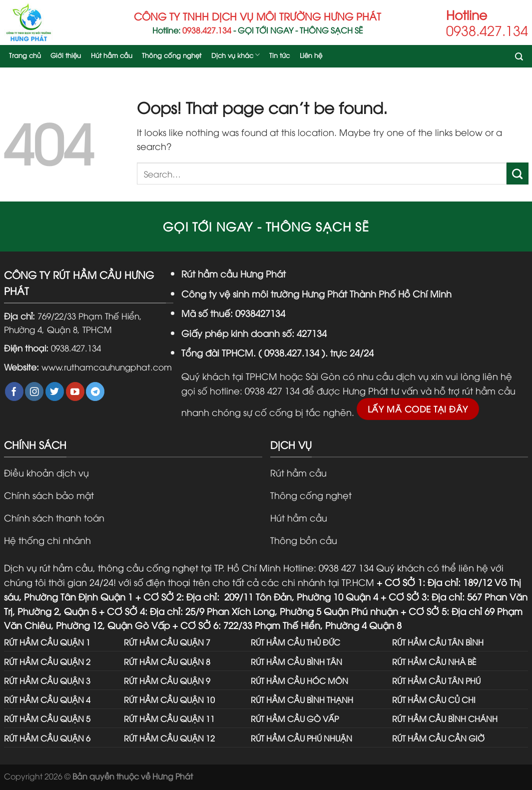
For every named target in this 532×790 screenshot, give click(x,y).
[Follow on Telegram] (95, 391)
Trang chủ (25, 55)
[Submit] (518, 173)
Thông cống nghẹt (172, 55)
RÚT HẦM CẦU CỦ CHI (434, 699)
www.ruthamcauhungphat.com (107, 366)
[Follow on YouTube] (75, 391)
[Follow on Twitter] (55, 391)
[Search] (520, 58)
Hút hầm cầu (112, 55)
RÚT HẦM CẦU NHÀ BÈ (434, 661)
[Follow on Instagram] (34, 391)
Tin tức (279, 55)
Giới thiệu (66, 55)
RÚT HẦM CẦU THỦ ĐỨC (295, 642)
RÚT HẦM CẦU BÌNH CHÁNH (445, 718)
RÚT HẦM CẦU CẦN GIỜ (438, 738)
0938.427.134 (76, 347)
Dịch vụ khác (236, 55)
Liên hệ (311, 55)
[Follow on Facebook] (14, 391)
